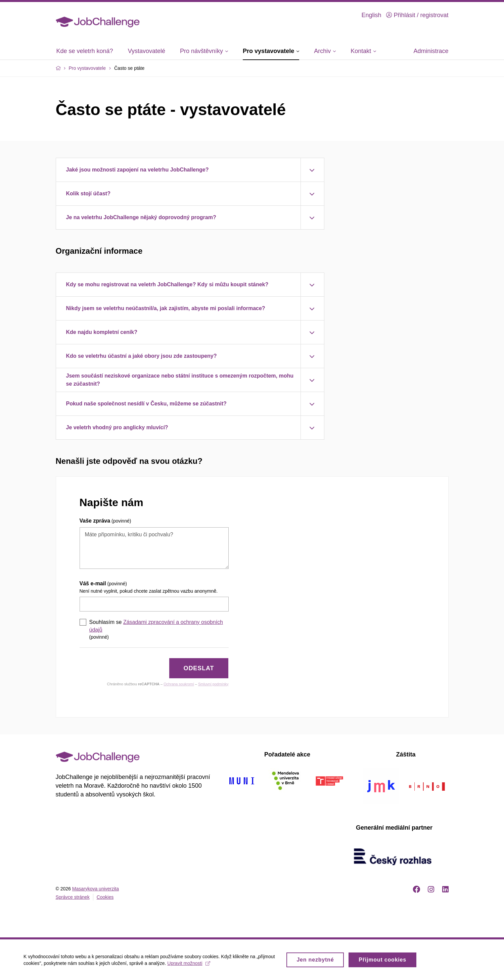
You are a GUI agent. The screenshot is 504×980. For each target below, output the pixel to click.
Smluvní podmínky (213, 684)
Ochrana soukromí (179, 684)
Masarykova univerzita (96, 889)
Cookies (105, 897)
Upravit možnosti (189, 965)
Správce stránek (73, 897)
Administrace (431, 51)
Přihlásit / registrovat (417, 15)
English (371, 15)
